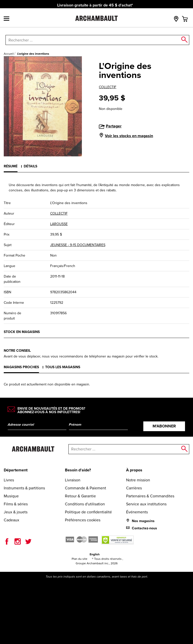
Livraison (73, 480)
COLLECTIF (108, 87)
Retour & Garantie (80, 496)
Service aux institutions (146, 504)
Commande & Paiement (86, 488)
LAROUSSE (59, 224)
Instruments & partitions (24, 488)
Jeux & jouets (16, 512)
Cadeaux (11, 520)
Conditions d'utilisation (85, 504)
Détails (30, 166)
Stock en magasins (22, 332)
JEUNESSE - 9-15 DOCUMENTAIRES (78, 245)
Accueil (9, 54)
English (95, 554)
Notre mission (138, 480)
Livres (9, 480)
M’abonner (164, 426)
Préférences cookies (83, 520)
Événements (137, 512)
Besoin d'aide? (78, 470)
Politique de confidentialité (88, 512)
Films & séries (16, 504)
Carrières (134, 488)
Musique (11, 496)
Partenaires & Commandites (150, 496)
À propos (134, 470)
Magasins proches (21, 367)
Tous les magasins (63, 367)
